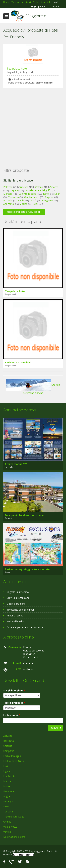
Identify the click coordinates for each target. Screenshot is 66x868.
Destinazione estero (14, 837)
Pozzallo (8, 200)
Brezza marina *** (16, 464)
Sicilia (6, 806)
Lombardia (9, 776)
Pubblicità (28, 669)
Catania (39, 187)
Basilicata (9, 741)
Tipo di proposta (14, 703)
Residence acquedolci (18, 362)
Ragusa (49, 197)
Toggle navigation (6, 16)
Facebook (4, 862)
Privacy (27, 647)
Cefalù (33, 200)
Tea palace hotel (17, 69)
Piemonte (9, 791)
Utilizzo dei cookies (34, 651)
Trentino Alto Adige (14, 817)
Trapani (14, 190)
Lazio (6, 766)
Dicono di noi (30, 657)
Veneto (7, 832)
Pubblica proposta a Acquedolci (23, 212)
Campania (9, 751)
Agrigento (9, 204)
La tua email (12, 715)
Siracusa (24, 187)
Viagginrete (36, 16)
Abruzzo (8, 736)
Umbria (7, 822)
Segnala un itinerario (18, 592)
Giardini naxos (32, 197)
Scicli (36, 204)
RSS (28, 862)
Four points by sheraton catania (24, 515)
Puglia (7, 796)
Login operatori (39, 7)
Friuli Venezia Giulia (14, 761)
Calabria (8, 746)
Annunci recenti (15, 616)
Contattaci (55, 7)
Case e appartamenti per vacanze (25, 627)
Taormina (13, 197)
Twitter (20, 862)
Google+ (11, 862)
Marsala (8, 194)
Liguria (7, 771)
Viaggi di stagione (16, 604)
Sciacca (54, 187)
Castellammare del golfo (38, 190)
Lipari (57, 194)
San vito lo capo (28, 194)
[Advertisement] (31, 122)
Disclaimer (29, 654)
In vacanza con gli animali (20, 610)
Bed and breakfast (17, 621)
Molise (7, 786)
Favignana (47, 200)
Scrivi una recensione (18, 598)
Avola (21, 200)
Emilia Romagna (12, 756)
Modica (23, 204)
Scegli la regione (14, 690)
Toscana (8, 812)
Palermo (8, 187)
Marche (7, 781)
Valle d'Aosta (10, 827)
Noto (46, 194)
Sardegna (8, 801)
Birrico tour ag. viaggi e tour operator (28, 569)
